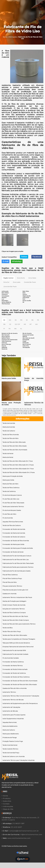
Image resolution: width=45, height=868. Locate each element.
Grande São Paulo (30, 282)
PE (38, 320)
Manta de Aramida (9, 427)
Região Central (8, 278)
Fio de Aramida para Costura (12, 495)
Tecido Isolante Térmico (10, 749)
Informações (22, 419)
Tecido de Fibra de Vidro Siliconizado (15, 446)
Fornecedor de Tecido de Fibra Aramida (16, 541)
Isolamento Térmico (9, 692)
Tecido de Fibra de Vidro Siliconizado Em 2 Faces (19, 472)
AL (21, 329)
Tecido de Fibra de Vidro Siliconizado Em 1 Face (18, 469)
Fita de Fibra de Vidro (10, 582)
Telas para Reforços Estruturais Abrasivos (16, 643)
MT (31, 324)
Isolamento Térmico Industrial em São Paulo (17, 597)
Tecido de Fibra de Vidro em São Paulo (15, 616)
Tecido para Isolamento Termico (13, 507)
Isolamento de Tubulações (11, 707)
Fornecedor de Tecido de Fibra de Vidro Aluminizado (20, 681)
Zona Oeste (32, 278)
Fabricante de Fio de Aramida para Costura (17, 556)
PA (10, 329)
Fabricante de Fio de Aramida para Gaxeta (16, 571)
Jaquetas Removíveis (10, 722)
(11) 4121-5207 (16, 827)
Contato (6, 804)
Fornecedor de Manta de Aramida (14, 533)
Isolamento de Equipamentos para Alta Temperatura (20, 703)
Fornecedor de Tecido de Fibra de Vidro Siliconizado (20, 684)
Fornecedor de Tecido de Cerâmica (14, 673)
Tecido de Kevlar (8, 453)
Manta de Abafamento (10, 726)
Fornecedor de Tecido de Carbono (14, 537)
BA (4, 324)
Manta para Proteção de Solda (13, 476)
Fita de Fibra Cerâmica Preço (12, 578)
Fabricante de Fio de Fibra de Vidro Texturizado (18, 563)
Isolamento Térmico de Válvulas (13, 700)
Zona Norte (21, 278)
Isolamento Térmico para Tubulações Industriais (19, 760)
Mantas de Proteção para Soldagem (14, 601)
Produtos (7, 798)
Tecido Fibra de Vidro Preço (12, 631)
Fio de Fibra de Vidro (9, 514)
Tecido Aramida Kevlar (10, 745)
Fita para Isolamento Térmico (12, 586)
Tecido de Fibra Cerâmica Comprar (14, 613)
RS (32, 320)
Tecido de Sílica (8, 628)
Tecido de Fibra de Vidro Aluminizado (15, 450)
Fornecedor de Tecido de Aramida (14, 529)
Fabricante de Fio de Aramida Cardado (15, 654)
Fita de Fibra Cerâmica (10, 575)
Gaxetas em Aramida (9, 594)
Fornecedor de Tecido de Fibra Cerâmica (16, 677)
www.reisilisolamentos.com (19, 838)
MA (15, 329)
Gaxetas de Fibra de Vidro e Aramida (15, 688)
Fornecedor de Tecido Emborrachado (15, 669)
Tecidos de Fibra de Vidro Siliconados (15, 635)
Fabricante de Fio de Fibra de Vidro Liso (16, 560)
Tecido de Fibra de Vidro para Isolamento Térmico (19, 624)
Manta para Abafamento (11, 734)
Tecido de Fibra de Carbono (12, 525)
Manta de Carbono (9, 730)
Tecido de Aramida (9, 423)
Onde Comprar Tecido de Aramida (14, 605)
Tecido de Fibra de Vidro (11, 438)
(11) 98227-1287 (18, 823)
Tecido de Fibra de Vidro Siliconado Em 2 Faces (18, 465)
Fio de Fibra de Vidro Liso (11, 499)
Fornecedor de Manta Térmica (13, 666)
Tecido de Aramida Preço (11, 753)
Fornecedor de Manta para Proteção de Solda (18, 548)
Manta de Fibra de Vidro (10, 484)
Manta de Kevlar (8, 457)
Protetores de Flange (10, 738)
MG (10, 320)
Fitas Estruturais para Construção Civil (15, 590)
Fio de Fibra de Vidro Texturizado (13, 503)
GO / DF (17, 324)
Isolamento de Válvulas (10, 711)
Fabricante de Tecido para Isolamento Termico (18, 567)
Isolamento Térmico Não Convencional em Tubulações (21, 696)
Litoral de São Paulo (10, 287)
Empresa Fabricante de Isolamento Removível (18, 647)
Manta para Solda (9, 378)
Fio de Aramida (8, 518)
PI (4, 329)
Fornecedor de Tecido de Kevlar (13, 552)
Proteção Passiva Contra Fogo (13, 741)
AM (36, 324)
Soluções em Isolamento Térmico (14, 609)
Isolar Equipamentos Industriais (13, 719)
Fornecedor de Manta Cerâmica (13, 662)
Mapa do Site (8, 809)
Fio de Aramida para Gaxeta (12, 510)
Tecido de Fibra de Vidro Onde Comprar (16, 620)
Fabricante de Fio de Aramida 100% (14, 650)
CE (10, 324)
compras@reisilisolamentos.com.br (24, 831)
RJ (4, 320)
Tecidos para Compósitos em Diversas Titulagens (19, 639)
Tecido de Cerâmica (9, 491)
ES (16, 320)
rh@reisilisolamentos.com (31, 834)
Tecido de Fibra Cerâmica (11, 488)
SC (27, 320)
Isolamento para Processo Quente (14, 715)
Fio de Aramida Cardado (11, 658)
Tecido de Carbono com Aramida (14, 756)
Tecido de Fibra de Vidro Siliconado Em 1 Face (18, 461)
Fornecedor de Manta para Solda (13, 544)
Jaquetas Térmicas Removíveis (13, 522)
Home (5, 796)
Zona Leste (17, 282)
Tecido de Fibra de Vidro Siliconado (14, 442)
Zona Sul (6, 282)
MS (25, 324)
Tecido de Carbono (9, 431)
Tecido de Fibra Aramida (11, 435)
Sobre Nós (7, 801)
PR (21, 320)
